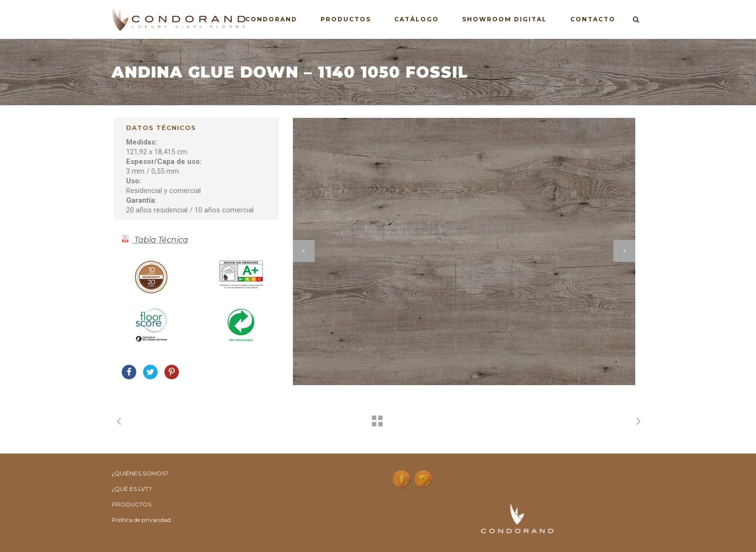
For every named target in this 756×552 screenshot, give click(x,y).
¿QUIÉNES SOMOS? (140, 473)
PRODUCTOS (131, 504)
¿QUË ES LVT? (132, 489)
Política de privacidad (141, 520)
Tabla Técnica (161, 240)
